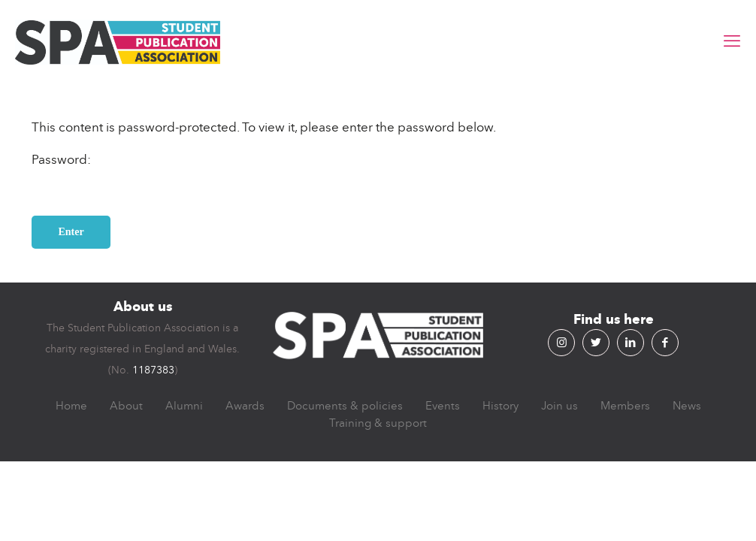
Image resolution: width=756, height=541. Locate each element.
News (687, 406)
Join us (559, 406)
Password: (118, 176)
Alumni (184, 406)
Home (71, 406)
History (500, 406)
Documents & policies (345, 406)
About (126, 406)
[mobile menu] (732, 41)
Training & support (378, 423)
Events (443, 406)
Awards (245, 406)
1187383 (153, 370)
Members (625, 406)
